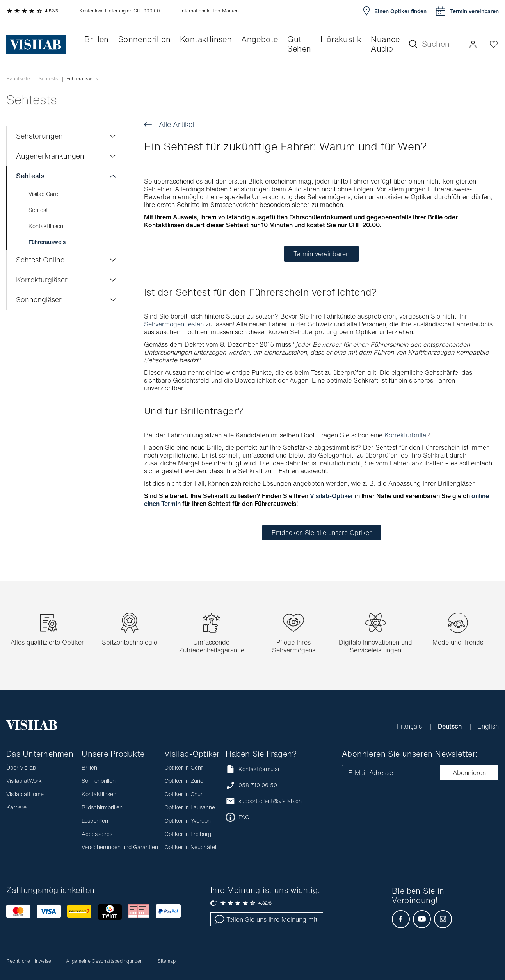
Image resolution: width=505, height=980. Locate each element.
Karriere (16, 807)
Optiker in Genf (184, 767)
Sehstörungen (39, 136)
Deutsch (451, 726)
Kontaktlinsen (99, 794)
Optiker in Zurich (185, 781)
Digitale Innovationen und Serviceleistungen (375, 646)
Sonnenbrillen (99, 781)
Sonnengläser (39, 299)
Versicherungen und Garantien (120, 847)
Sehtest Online (40, 260)
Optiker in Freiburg (188, 834)
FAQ (244, 817)
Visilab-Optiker (332, 496)
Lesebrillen (95, 821)
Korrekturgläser (42, 280)
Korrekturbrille (405, 435)
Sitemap (167, 961)
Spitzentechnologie (130, 642)
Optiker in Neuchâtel (190, 847)
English (488, 726)
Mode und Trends (458, 642)
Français (410, 726)
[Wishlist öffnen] (494, 44)
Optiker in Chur (183, 794)
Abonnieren (469, 773)
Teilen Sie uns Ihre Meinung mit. (267, 919)
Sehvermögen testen (174, 324)
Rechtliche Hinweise (29, 961)
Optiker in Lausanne (190, 807)
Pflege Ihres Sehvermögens (294, 646)
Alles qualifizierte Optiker (47, 642)
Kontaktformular (253, 769)
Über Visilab (21, 767)
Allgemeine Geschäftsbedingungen (104, 961)
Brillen (89, 767)
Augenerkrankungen (50, 156)
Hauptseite (18, 79)
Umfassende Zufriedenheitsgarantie (212, 646)
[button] (473, 44)
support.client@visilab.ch (270, 801)
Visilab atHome (25, 794)
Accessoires (97, 834)
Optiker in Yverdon (188, 821)
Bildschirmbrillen (102, 807)
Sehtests (48, 79)
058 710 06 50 (258, 785)
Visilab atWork (24, 781)
